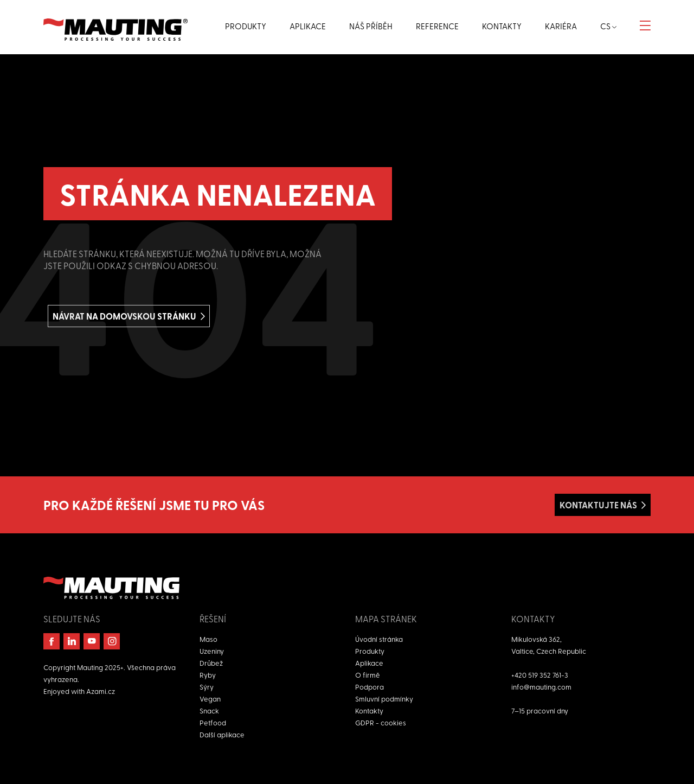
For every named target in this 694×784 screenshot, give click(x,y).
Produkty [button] (246, 26)
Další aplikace (222, 734)
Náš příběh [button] (371, 26)
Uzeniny (212, 651)
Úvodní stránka (379, 639)
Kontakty (369, 710)
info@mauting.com (541, 687)
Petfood (213, 722)
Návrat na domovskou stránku (124, 316)
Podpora (370, 687)
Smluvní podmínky (384, 699)
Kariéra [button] (561, 26)
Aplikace (369, 663)
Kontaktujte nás (598, 505)
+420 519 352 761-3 (540, 675)
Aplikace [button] (308, 26)
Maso (208, 639)
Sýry (207, 687)
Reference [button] (437, 26)
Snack (209, 710)
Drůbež (211, 663)
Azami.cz (101, 691)
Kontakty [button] (502, 26)
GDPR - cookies (381, 722)
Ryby (208, 675)
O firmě (368, 675)
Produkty (370, 651)
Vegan (210, 699)
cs (608, 26)
